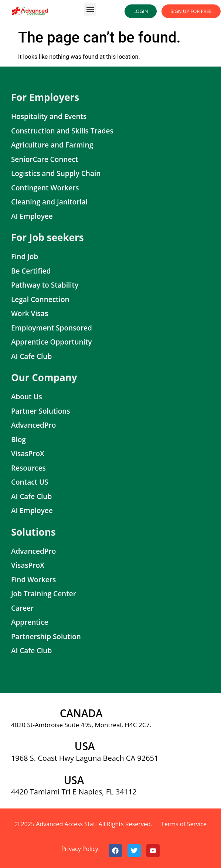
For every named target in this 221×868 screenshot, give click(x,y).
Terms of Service (184, 824)
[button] (90, 9)
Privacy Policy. (81, 849)
